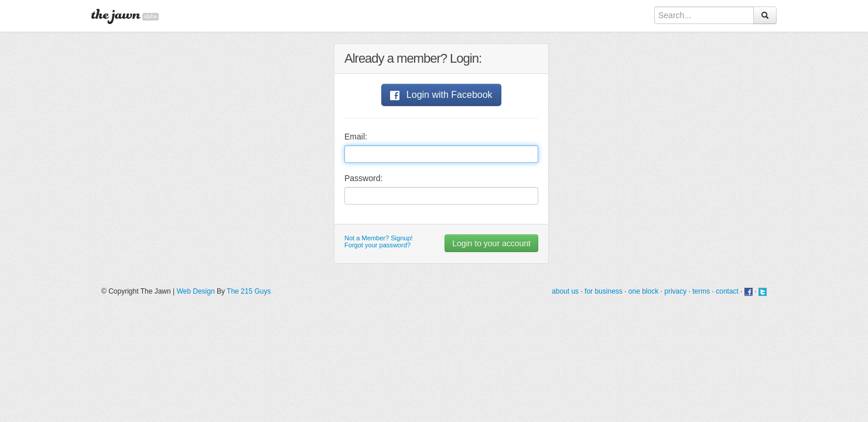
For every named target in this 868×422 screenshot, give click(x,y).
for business (604, 291)
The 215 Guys (249, 291)
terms (701, 291)
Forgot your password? (377, 245)
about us (565, 291)
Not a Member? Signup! (379, 238)
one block (643, 291)
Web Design (195, 291)
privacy (675, 291)
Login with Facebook (441, 95)
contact (727, 291)
